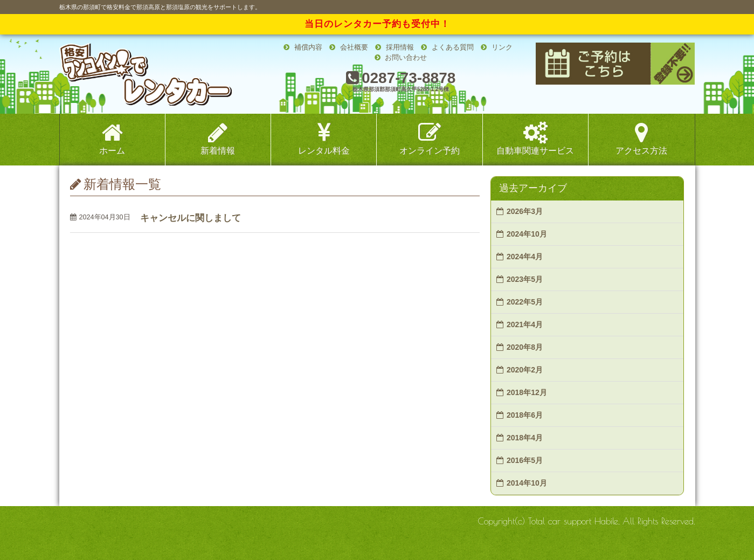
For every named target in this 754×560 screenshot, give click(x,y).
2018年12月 (527, 392)
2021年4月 (525, 324)
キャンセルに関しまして (191, 218)
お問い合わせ (401, 58)
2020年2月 (525, 370)
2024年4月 (525, 257)
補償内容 (303, 47)
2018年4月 (525, 438)
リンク (497, 47)
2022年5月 (525, 302)
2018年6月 (525, 415)
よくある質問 (447, 47)
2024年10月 (527, 234)
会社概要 (349, 47)
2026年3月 (525, 211)
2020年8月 (525, 347)
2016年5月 (525, 460)
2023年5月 (525, 279)
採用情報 (395, 47)
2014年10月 (527, 483)
